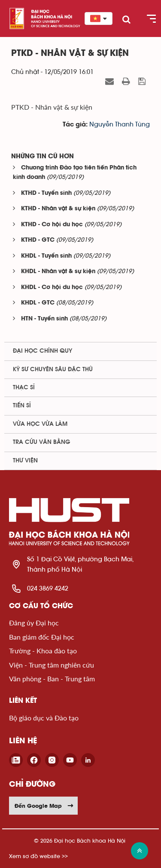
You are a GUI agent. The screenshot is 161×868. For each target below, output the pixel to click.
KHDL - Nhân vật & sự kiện (58, 272)
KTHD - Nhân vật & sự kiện (58, 209)
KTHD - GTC (38, 240)
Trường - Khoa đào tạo (43, 651)
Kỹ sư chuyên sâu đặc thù (53, 369)
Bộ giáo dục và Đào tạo (44, 718)
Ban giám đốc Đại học (42, 637)
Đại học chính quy (43, 351)
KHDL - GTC (38, 303)
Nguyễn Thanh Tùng (120, 125)
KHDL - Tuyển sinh (46, 256)
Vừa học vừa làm (40, 424)
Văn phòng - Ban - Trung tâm (52, 679)
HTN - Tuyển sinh (44, 319)
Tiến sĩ (22, 406)
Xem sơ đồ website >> (38, 856)
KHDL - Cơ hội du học (52, 288)
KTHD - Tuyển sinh (46, 193)
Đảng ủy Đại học (34, 623)
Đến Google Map (44, 806)
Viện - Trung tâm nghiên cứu (52, 665)
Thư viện (25, 461)
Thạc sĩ (24, 388)
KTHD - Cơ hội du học (52, 225)
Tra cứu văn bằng (42, 442)
